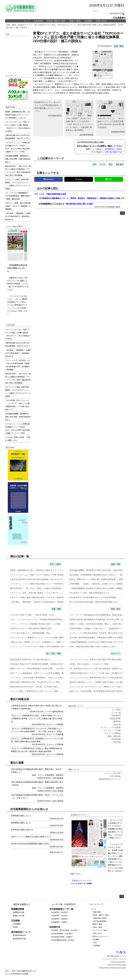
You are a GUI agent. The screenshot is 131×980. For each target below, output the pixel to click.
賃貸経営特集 (115, 719)
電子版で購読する (113, 152)
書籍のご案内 (75, 21)
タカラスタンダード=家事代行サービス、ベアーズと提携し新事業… (38, 638)
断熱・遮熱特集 (114, 736)
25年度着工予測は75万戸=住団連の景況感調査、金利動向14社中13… (39, 664)
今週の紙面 (38, 21)
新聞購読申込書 (19, 912)
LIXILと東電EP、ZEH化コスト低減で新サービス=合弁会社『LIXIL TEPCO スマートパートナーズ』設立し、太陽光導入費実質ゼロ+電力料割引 (79, 116)
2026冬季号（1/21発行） (60, 916)
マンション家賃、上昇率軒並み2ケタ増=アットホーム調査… (35, 691)
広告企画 (117, 725)
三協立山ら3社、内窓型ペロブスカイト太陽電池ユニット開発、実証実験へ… (42, 642)
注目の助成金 (58, 778)
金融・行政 (116, 564)
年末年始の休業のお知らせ (22, 830)
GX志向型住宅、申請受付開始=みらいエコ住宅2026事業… (94, 597)
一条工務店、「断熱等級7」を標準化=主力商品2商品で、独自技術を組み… (41, 602)
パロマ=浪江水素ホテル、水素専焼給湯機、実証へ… (32, 633)
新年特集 (117, 742)
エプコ (103, 164)
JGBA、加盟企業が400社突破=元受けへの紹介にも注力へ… (94, 647)
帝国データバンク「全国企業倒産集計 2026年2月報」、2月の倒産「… (39, 669)
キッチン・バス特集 (112, 730)
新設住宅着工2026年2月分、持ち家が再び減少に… (31, 660)
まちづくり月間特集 (55, 725)
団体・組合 (116, 609)
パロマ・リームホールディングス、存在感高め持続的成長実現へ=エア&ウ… (42, 619)
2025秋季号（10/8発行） (60, 919)
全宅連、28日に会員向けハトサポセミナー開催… (90, 664)
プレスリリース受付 (100, 930)
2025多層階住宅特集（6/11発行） (64, 940)
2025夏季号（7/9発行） (60, 922)
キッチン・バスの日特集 (111, 727)
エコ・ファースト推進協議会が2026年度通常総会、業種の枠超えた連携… (100, 615)
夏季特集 (117, 722)
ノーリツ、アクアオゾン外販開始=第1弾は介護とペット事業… (36, 624)
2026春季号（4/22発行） (60, 912)
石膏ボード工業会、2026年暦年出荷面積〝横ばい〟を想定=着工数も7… (99, 624)
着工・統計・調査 (54, 654)
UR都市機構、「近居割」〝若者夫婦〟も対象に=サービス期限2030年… (99, 584)
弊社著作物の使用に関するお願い (80, 204)
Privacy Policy (104, 968)
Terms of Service (116, 968)
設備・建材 (11, 25)
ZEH (94, 164)
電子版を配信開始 (100, 921)
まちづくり (116, 654)
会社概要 (88, 21)
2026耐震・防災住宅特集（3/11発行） (65, 930)
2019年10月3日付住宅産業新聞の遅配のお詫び (30, 844)
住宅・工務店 (55, 564)
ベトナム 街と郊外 (112, 773)
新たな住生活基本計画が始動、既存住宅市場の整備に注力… (94, 602)
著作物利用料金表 (19, 935)
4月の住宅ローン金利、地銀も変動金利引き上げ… (90, 593)
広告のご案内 (97, 927)
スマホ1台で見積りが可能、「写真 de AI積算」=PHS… (33, 615)
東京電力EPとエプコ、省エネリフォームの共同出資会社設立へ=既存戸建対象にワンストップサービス (48, 107)
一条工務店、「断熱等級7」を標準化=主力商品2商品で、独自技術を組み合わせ (18, 216)
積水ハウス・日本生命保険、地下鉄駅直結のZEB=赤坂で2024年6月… (98, 691)
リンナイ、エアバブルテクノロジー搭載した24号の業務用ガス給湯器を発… (41, 647)
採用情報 (97, 946)
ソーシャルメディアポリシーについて (114, 959)
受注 (111, 164)
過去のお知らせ (56, 852)
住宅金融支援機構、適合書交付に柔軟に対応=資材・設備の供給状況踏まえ (18, 159)
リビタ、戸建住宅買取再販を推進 (52, 194)
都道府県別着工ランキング (110, 779)
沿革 (95, 943)
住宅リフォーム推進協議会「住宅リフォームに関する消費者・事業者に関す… (42, 673)
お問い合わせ (102, 21)
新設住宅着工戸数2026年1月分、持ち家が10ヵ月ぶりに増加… (36, 682)
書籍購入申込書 (19, 916)
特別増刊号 (59, 712)
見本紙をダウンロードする (82, 880)
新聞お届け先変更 (100, 918)
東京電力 (120, 164)
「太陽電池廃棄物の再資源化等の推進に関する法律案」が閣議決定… (98, 588)
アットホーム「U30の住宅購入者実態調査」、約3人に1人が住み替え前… (40, 678)
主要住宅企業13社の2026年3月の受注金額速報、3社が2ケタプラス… (39, 579)
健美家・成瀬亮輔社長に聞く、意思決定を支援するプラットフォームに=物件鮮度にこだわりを (17, 115)
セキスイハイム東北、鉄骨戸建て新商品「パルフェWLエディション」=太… (41, 593)
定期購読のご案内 (113, 149)
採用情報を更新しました (21, 816)
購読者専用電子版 (117, 14)
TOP (122, 213)
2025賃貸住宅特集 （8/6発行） (62, 937)
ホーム (27, 21)
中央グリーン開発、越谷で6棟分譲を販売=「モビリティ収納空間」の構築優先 (18, 206)
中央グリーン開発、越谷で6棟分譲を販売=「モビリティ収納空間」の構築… (42, 597)
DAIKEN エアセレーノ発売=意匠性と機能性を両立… (32, 628)
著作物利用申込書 (19, 939)
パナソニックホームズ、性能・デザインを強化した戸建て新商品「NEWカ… (42, 575)
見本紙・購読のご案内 (56, 21)
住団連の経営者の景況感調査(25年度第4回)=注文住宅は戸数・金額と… (99, 619)
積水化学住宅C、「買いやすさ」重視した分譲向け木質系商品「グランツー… (42, 588)
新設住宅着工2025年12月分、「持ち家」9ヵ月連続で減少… (35, 687)
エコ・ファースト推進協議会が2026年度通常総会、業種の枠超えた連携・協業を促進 (18, 196)
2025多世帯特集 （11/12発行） (63, 934)
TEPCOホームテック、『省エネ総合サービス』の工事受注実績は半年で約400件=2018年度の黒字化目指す (111, 115)
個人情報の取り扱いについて (117, 956)
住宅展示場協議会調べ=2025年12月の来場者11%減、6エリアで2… (97, 642)
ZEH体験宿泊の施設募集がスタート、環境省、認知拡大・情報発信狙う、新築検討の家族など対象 (80, 198)
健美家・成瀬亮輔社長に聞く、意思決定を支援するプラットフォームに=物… (42, 570)
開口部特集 (116, 739)
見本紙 (15, 927)
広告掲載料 (17, 924)
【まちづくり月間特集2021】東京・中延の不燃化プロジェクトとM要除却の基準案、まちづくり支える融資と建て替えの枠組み (37, 719)
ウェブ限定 (116, 710)
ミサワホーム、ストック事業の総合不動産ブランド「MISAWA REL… (39, 584)
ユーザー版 (50, 712)
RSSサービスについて (101, 936)
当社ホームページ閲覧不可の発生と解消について (31, 837)
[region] (18, 53)
